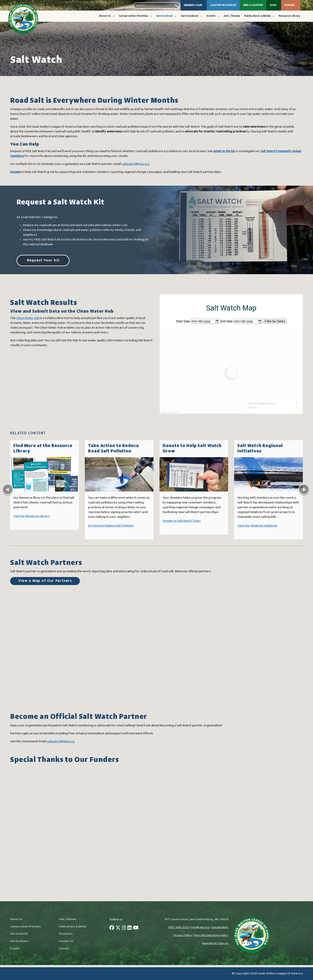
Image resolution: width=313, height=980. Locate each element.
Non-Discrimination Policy (211, 935)
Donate (290, 5)
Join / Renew (232, 16)
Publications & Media (260, 16)
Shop (273, 5)
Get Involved (166, 16)
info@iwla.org (200, 927)
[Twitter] (118, 928)
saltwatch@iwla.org (135, 164)
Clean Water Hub (28, 318)
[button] (176, 5)
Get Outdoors (192, 16)
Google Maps (220, 927)
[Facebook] (112, 928)
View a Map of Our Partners (45, 581)
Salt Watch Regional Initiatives (260, 449)
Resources (66, 934)
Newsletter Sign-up (215, 943)
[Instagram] (124, 928)
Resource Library (290, 16)
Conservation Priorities (135, 16)
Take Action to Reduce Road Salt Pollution (113, 449)
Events (213, 16)
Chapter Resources (223, 5)
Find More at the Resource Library (43, 449)
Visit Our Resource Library (32, 516)
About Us (107, 16)
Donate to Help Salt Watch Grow (192, 449)
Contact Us (66, 941)
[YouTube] (136, 928)
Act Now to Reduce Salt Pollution (111, 526)
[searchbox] (156, 5)
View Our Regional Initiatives (257, 526)
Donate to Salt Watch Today (182, 521)
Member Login (193, 5)
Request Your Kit (43, 261)
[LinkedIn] (129, 928)
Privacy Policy (183, 935)
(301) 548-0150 (179, 927)
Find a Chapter (253, 5)
